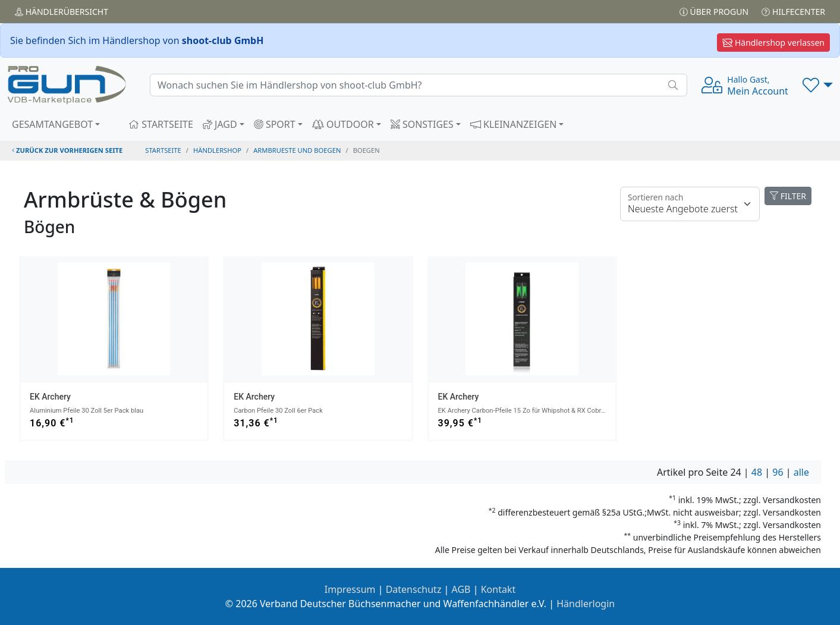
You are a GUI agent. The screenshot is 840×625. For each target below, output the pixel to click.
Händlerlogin (586, 604)
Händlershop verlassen (773, 43)
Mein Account (758, 86)
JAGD (220, 124)
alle (801, 472)
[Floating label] (690, 204)
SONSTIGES (422, 124)
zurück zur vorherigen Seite (67, 150)
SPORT (275, 124)
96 (778, 472)
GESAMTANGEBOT (52, 124)
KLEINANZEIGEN (514, 124)
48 (757, 472)
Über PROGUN (714, 12)
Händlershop (217, 150)
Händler (62, 12)
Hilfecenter (793, 12)
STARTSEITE (161, 124)
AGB (461, 589)
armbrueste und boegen (297, 150)
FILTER (788, 196)
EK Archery (50, 397)
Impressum (350, 589)
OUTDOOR (343, 124)
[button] (818, 85)
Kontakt (498, 589)
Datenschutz (414, 589)
